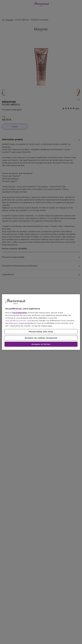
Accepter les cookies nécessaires (41, 338)
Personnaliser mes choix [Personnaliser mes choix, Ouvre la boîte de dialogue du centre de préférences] (41, 332)
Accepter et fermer (41, 344)
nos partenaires (20, 313)
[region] (41, 322)
